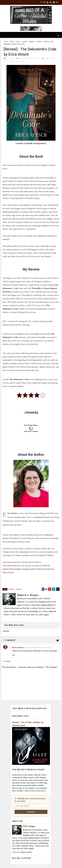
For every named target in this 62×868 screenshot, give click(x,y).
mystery (25, 41)
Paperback (41, 143)
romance (39, 41)
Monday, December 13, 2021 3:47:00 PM (38, 648)
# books (11, 589)
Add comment (7, 661)
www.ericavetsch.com (11, 566)
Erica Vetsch (18, 648)
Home (6, 41)
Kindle (29, 143)
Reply (14, 655)
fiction (18, 41)
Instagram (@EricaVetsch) (33, 569)
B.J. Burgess (30, 826)
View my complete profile (22, 852)
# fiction (19, 589)
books (12, 41)
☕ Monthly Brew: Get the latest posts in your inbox (30, 800)
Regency (32, 41)
